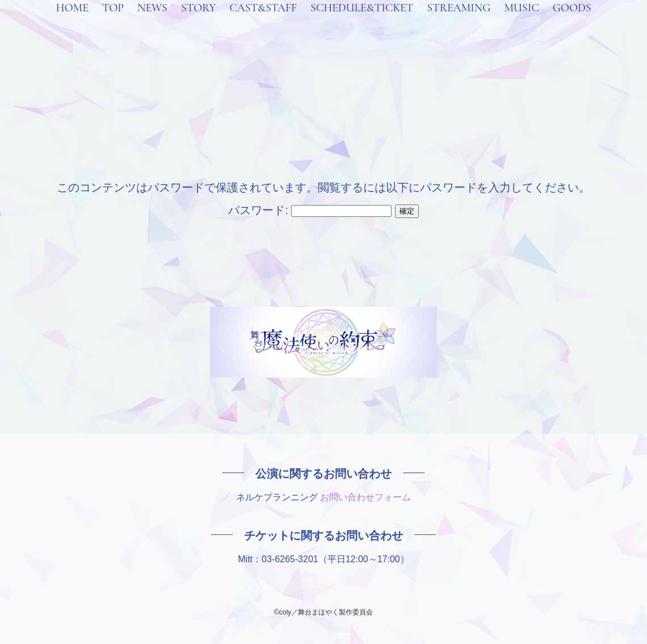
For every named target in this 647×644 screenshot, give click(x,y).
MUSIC (521, 23)
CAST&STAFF (263, 23)
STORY (198, 23)
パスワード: (310, 210)
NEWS (152, 23)
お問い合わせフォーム (365, 497)
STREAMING (459, 23)
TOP (113, 23)
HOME (72, 23)
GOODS (572, 23)
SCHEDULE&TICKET (362, 23)
